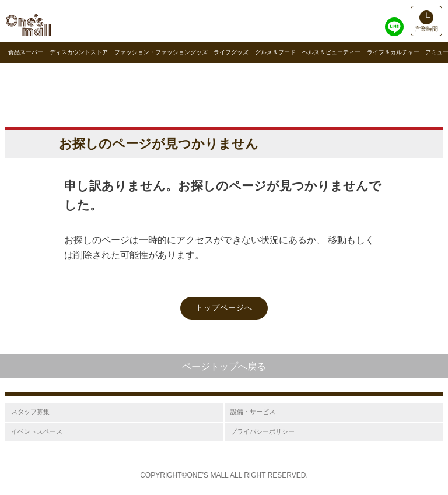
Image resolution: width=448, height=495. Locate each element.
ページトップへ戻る (224, 366)
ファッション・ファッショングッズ (161, 52)
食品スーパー (26, 52)
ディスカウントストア (79, 52)
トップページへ (224, 308)
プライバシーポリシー (262, 431)
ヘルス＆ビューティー (331, 52)
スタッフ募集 (30, 412)
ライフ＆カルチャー (393, 52)
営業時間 (426, 29)
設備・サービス (253, 412)
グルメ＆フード (275, 52)
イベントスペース (37, 431)
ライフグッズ (231, 52)
